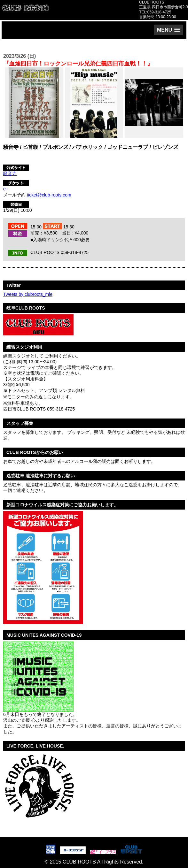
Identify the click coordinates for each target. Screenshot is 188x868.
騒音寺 (10, 173)
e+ (6, 189)
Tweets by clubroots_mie (28, 294)
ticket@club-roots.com (49, 195)
